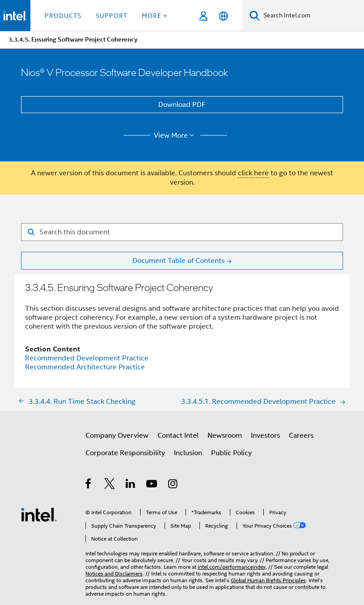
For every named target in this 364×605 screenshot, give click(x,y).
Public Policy (231, 453)
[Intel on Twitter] (110, 485)
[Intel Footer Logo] (39, 514)
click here (253, 173)
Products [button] (63, 16)
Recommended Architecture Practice (85, 367)
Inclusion (188, 453)
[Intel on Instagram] (173, 485)
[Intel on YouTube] (152, 485)
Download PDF (182, 105)
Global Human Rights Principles (268, 580)
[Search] (255, 15)
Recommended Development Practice (87, 358)
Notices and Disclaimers (114, 573)
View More (176, 135)
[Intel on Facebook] (89, 485)
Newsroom (225, 436)
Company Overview (117, 436)
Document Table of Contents (178, 261)
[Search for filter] (182, 232)
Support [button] (112, 16)
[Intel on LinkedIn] (131, 485)
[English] (223, 16)
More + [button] (154, 16)
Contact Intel (178, 436)
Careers (301, 436)
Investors (265, 436)
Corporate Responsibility (125, 453)
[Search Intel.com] (312, 16)
